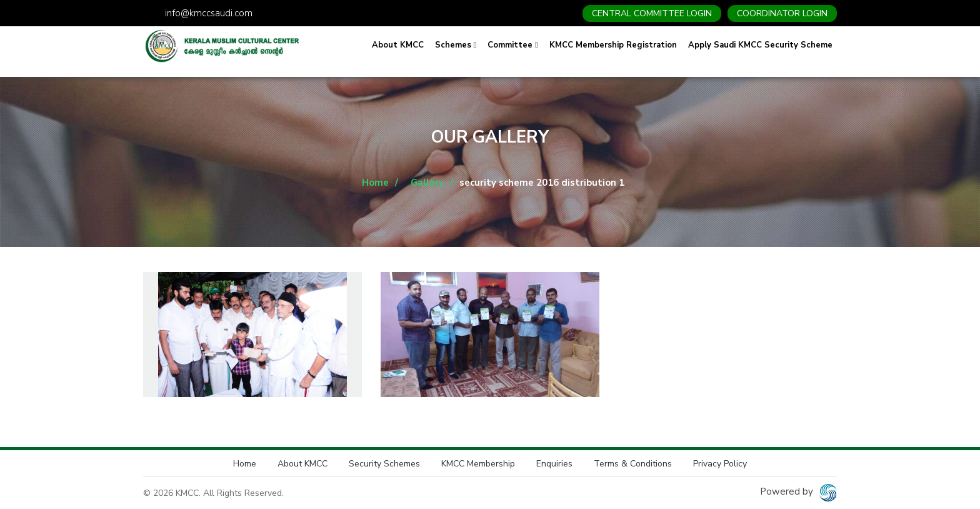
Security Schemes (384, 464)
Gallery (427, 183)
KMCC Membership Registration (613, 45)
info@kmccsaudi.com (209, 13)
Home (375, 183)
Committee (513, 45)
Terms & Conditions (633, 464)
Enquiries (554, 464)
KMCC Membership (478, 464)
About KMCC (398, 45)
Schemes (456, 45)
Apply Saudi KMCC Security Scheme (760, 45)
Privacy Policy (720, 464)
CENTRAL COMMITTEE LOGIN (652, 13)
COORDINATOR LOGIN (782, 13)
